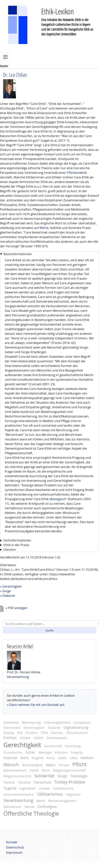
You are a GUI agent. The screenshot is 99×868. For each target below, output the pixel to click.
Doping (9, 733)
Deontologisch (34, 728)
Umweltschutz (63, 788)
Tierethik (24, 782)
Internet (10, 758)
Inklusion (61, 752)
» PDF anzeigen (17, 608)
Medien (87, 758)
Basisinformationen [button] (18, 254)
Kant (25, 758)
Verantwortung (18, 677)
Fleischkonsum (77, 733)
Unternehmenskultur (19, 795)
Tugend (10, 788)
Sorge (7, 591)
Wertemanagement (62, 801)
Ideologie (45, 752)
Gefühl (39, 738)
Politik (34, 770)
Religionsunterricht (17, 776)
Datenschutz (15, 847)
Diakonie (9, 596)
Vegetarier (73, 795)
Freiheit (10, 738)
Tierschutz (42, 782)
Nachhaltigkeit (32, 765)
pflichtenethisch (15, 770)
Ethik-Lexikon (58, 11)
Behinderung (31, 723)
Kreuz (51, 758)
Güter (30, 752)
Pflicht (80, 764)
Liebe (74, 758)
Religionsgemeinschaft (69, 770)
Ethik (44, 733)
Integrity (77, 752)
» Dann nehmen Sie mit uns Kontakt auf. (36, 705)
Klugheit (38, 758)
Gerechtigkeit (12, 586)
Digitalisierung (76, 728)
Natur (51, 765)
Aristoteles (11, 723)
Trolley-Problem (70, 782)
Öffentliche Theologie (31, 813)
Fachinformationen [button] (17, 540)
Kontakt (12, 842)
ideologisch (58, 499)
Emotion (32, 733)
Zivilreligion (47, 807)
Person (64, 765)
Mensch (11, 765)
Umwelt (44, 788)
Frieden (25, 738)
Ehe (20, 733)
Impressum (14, 852)
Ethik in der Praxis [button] (16, 545)
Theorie (9, 782)
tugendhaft (27, 788)
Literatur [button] (10, 550)
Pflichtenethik (77, 173)
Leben (62, 758)
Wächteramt (12, 807)
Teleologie (79, 776)
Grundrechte (13, 752)
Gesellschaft (53, 746)
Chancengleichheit (57, 723)
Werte (44, 228)
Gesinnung (73, 746)
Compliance (82, 723)
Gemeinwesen (57, 738)
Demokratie (12, 728)
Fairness (57, 733)
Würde (29, 807)
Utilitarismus (50, 794)
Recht (46, 770)
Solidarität (44, 776)
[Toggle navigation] (5, 57)
